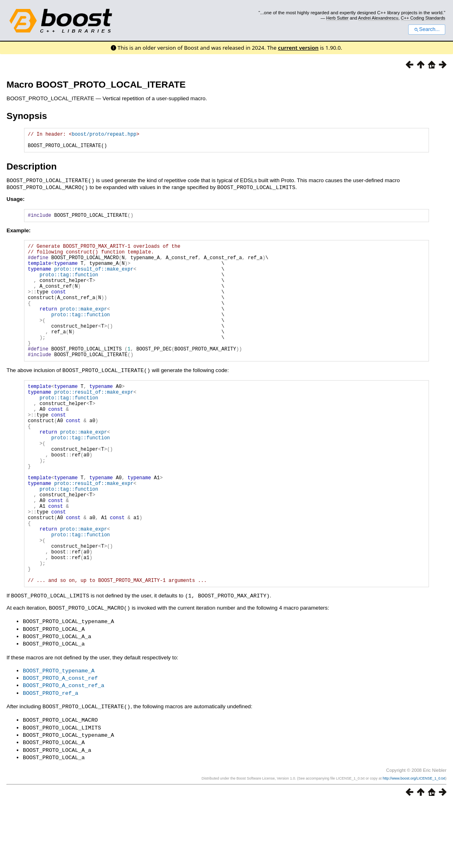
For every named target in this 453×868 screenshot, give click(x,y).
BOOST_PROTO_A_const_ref (60, 746)
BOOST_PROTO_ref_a (51, 760)
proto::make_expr (83, 327)
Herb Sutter (338, 18)
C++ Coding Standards (423, 18)
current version (298, 48)
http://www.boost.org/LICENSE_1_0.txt (414, 842)
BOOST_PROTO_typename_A (59, 739)
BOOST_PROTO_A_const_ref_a (64, 753)
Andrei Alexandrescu (378, 18)
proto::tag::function (69, 286)
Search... (427, 29)
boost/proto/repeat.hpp (104, 135)
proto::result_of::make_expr (94, 279)
